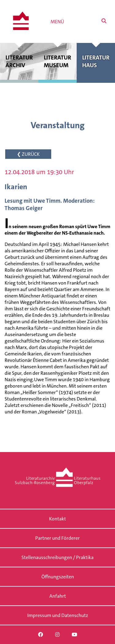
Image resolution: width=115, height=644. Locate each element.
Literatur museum (57, 61)
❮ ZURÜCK (28, 154)
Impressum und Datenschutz (58, 615)
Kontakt (57, 519)
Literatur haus (96, 61)
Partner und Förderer (57, 538)
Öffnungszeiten (58, 577)
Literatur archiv (19, 61)
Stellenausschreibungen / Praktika (57, 557)
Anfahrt (58, 596)
